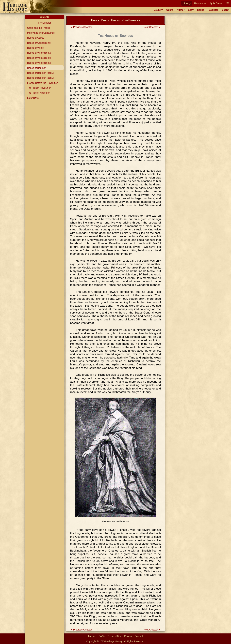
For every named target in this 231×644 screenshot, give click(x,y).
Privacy (128, 636)
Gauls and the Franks (38, 28)
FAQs (102, 636)
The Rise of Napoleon (39, 93)
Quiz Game (216, 3)
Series (201, 10)
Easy (191, 10)
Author (181, 10)
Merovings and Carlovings (41, 33)
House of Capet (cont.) (39, 43)
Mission (92, 636)
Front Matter (45, 23)
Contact (139, 636)
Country (158, 10)
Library (187, 3)
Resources (200, 3)
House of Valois (35, 48)
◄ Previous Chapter (81, 27)
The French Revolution (39, 88)
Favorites (213, 10)
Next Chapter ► (152, 27)
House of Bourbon (37, 68)
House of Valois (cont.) (39, 53)
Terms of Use (115, 636)
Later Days (33, 98)
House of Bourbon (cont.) (40, 73)
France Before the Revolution (42, 83)
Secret (226, 10)
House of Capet (35, 38)
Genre (170, 10)
